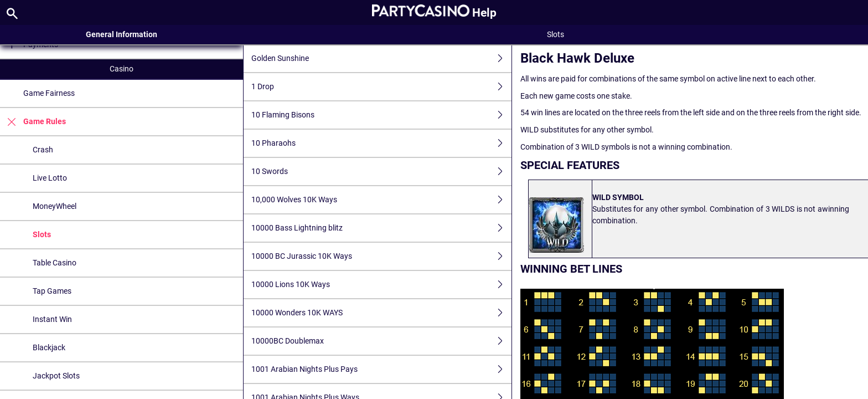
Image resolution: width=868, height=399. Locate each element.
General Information (122, 34)
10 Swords (381, 172)
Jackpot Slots (56, 376)
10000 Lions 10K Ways (381, 285)
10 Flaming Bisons (381, 115)
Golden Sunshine (381, 58)
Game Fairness (49, 93)
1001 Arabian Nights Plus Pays (381, 369)
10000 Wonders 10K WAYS (381, 313)
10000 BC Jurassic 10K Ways (381, 256)
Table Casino (55, 263)
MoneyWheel (55, 206)
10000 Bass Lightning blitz (381, 228)
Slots (42, 234)
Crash (43, 150)
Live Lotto (50, 178)
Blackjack (49, 347)
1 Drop (381, 87)
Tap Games (52, 291)
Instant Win (52, 319)
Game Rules (33, 122)
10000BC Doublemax (381, 341)
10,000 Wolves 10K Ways (381, 200)
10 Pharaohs (381, 143)
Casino (122, 69)
